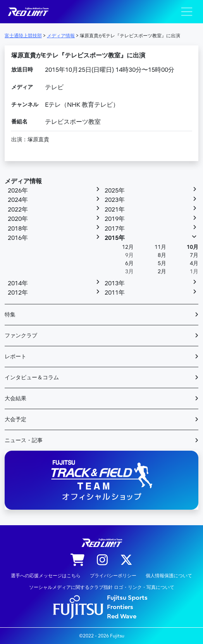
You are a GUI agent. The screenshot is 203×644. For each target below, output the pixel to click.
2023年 (115, 200)
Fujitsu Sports (127, 598)
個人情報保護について (169, 576)
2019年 (115, 219)
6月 (129, 263)
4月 (194, 263)
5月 (162, 263)
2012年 (18, 293)
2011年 (115, 293)
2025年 (115, 191)
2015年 (115, 238)
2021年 (115, 210)
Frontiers (120, 607)
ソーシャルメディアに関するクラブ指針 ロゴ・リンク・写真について (102, 587)
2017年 (115, 229)
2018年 (18, 229)
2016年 (18, 238)
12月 (128, 247)
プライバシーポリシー (113, 576)
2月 (162, 272)
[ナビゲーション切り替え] (187, 12)
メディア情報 (23, 181)
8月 (162, 255)
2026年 (18, 191)
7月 (194, 255)
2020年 (18, 219)
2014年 (18, 283)
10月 (193, 247)
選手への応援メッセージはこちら (46, 576)
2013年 (115, 283)
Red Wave (122, 616)
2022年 (18, 210)
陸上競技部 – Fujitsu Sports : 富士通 (28, 12)
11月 (160, 247)
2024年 (18, 200)
